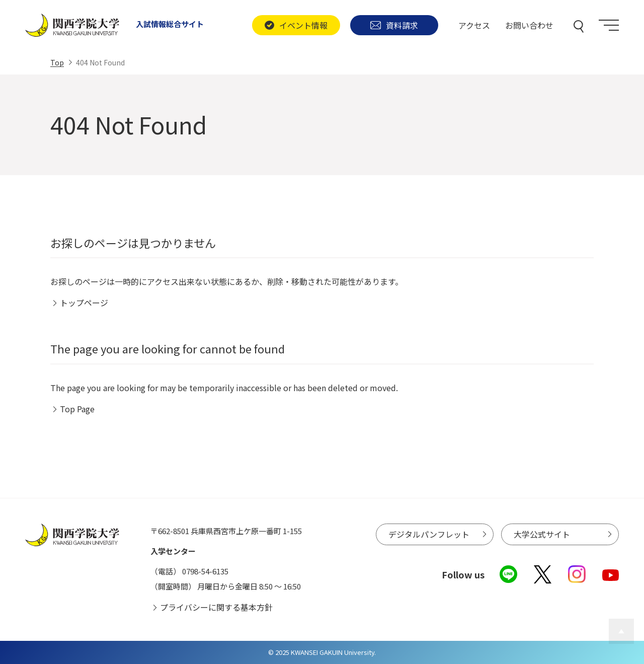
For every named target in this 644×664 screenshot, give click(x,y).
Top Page (77, 409)
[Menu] (609, 25)
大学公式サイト (542, 534)
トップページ (84, 303)
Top (57, 62)
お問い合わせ (529, 25)
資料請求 (394, 25)
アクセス (474, 25)
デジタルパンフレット (429, 534)
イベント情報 (296, 25)
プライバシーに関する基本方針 (216, 607)
